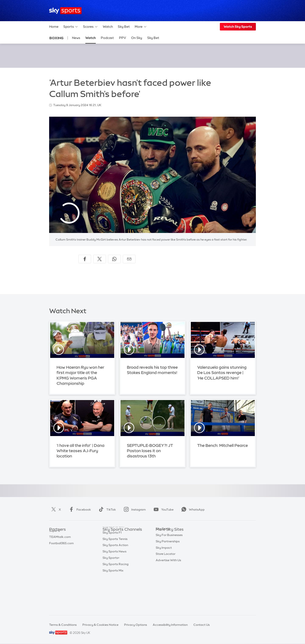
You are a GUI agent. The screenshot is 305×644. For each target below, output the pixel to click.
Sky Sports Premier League (122, 542)
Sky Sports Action (115, 580)
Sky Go (161, 548)
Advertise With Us (168, 586)
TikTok (106, 510)
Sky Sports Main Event (118, 536)
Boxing (56, 38)
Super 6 (55, 542)
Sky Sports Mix (113, 605)
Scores (90, 27)
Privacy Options (136, 625)
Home (54, 27)
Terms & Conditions (63, 625)
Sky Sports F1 (112, 568)
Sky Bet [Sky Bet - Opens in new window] (153, 38)
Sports (71, 27)
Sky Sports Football (117, 548)
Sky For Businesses (169, 561)
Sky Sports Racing (116, 599)
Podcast (107, 38)
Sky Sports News (114, 586)
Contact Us (202, 625)
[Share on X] (100, 259)
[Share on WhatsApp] (114, 259)
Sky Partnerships (168, 568)
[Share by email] (129, 259)
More (141, 27)
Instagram (134, 510)
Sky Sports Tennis (115, 574)
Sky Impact (164, 574)
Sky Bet (124, 27)
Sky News (163, 542)
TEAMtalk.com (60, 548)
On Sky (137, 38)
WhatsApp (192, 510)
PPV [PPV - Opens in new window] (123, 38)
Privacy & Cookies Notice (100, 625)
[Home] (65, 11)
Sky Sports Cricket (116, 555)
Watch (108, 27)
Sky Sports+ (111, 593)
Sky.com (162, 536)
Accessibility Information (170, 625)
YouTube (163, 510)
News (76, 38)
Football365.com (61, 555)
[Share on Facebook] (85, 259)
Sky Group (163, 555)
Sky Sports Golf (114, 561)
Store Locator (166, 580)
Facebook (79, 510)
